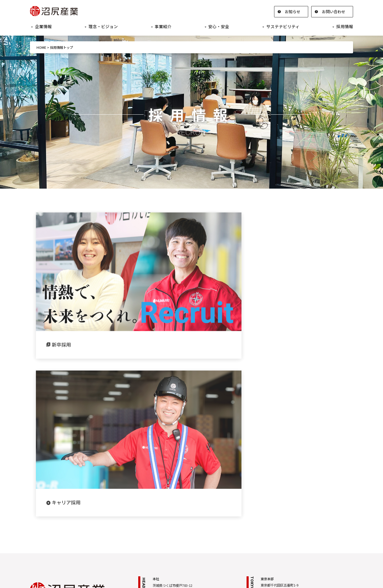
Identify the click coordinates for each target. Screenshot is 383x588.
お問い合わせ (334, 12)
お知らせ (293, 12)
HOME (41, 47)
